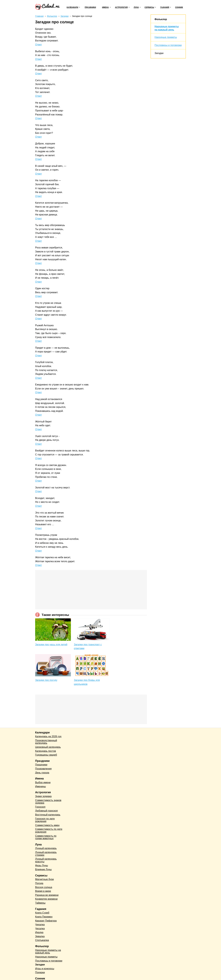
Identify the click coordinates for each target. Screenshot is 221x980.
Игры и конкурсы (45, 969)
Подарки (40, 972)
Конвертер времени (46, 899)
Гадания (165, 7)
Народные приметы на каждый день (48, 952)
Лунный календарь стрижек (46, 854)
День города (42, 773)
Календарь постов (46, 751)
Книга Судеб (42, 913)
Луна (136, 7)
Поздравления (43, 769)
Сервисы (149, 7)
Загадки (159, 53)
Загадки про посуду (46, 680)
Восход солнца (44, 887)
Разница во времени (47, 895)
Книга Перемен (44, 917)
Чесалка (40, 929)
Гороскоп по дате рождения (45, 820)
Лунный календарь (46, 848)
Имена (105, 7)
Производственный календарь (46, 742)
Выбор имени (43, 782)
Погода (39, 883)
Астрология (121, 7)
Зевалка (40, 936)
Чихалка (40, 925)
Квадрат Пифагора (46, 921)
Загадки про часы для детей (51, 645)
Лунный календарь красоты (46, 860)
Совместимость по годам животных (46, 837)
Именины (41, 786)
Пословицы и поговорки (168, 45)
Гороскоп (40, 807)
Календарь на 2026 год (48, 736)
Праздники (90, 7)
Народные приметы (166, 37)
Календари (72, 7)
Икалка (39, 932)
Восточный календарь (48, 815)
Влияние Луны (43, 869)
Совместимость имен (47, 825)
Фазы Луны (42, 865)
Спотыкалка (42, 940)
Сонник (179, 7)
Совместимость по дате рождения (49, 830)
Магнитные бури (45, 879)
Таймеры (40, 903)
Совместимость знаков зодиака (48, 802)
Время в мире (43, 891)
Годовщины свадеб (46, 755)
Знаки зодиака (43, 796)
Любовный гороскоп (47, 811)
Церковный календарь (48, 747)
